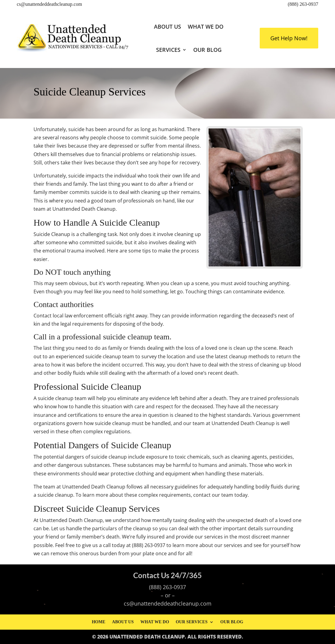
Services (168, 50)
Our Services (192, 622)
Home (98, 622)
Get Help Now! (289, 38)
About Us (167, 27)
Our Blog (207, 50)
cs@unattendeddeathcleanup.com (49, 4)
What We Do (206, 27)
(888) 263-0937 (303, 4)
